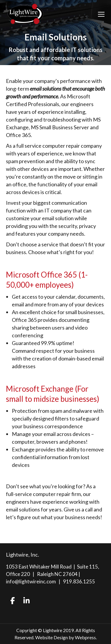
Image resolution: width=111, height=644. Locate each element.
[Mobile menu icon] (101, 14)
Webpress (85, 637)
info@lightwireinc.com (31, 581)
